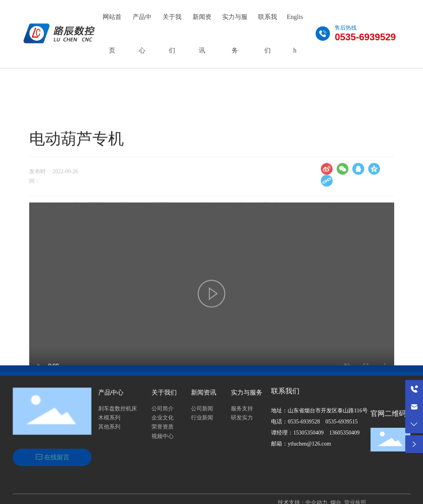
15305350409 (308, 433)
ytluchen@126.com (309, 444)
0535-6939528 (304, 422)
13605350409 (344, 433)
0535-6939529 (365, 37)
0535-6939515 (342, 422)
